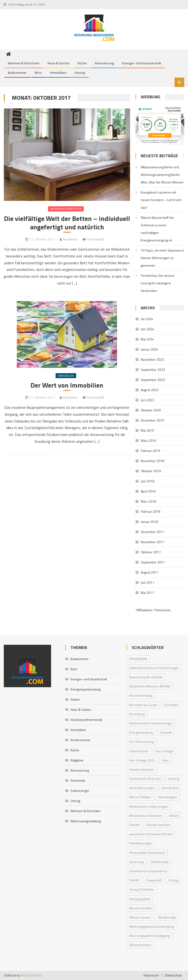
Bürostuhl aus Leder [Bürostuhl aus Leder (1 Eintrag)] (143, 705)
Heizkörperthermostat (86, 720)
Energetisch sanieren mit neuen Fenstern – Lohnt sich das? (161, 200)
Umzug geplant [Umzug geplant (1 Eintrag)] (140, 899)
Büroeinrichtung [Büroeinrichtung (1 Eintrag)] (140, 695)
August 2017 (150, 572)
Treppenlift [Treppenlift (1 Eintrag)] (154, 880)
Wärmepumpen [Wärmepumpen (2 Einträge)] (140, 945)
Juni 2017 (147, 582)
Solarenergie (80, 791)
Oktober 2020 (151, 410)
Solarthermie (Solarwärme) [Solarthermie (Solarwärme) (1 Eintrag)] (148, 871)
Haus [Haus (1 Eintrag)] (166, 760)
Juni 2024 (147, 329)
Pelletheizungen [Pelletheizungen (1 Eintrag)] (141, 843)
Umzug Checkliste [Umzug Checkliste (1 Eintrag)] (142, 889)
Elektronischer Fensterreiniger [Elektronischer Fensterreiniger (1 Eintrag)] (151, 723)
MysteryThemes (32, 975)
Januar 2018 (149, 522)
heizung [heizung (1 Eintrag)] (174, 779)
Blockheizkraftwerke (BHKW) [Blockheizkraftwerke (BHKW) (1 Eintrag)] (150, 686)
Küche (82, 63)
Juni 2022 (147, 400)
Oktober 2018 (151, 471)
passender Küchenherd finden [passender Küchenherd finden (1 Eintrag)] (151, 834)
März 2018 (148, 501)
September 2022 (153, 380)
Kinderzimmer (81, 740)
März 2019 (148, 440)
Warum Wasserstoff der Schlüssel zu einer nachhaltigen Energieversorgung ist (157, 229)
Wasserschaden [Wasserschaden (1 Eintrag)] (141, 908)
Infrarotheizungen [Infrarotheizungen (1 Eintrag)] (142, 788)
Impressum (151, 975)
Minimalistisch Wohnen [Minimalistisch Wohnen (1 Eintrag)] (146, 816)
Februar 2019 (150, 451)
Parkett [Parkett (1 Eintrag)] (134, 825)
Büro (38, 72)
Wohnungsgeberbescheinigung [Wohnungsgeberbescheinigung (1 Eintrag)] (151, 926)
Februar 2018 (150, 511)
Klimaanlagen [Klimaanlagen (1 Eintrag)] (168, 797)
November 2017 (152, 542)
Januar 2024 (149, 349)
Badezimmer (17, 72)
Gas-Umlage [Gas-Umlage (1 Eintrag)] (165, 751)
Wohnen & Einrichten (24, 63)
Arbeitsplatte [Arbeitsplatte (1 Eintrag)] (138, 659)
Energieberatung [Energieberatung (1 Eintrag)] (141, 732)
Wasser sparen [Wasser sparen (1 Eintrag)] (140, 917)
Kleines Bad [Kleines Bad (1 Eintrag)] (170, 788)
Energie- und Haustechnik (142, 63)
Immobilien (58, 72)
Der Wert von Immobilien (67, 385)
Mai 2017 (147, 593)
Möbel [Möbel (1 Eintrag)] (174, 816)
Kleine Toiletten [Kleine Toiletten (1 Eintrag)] (140, 797)
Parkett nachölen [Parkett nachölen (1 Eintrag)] (158, 825)
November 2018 (152, 461)
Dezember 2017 (152, 532)
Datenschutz (173, 975)
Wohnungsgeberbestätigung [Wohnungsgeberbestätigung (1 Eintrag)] (149, 936)
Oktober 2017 (151, 552)
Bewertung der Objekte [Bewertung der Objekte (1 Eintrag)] (146, 677)
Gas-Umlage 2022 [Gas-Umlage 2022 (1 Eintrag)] (142, 760)
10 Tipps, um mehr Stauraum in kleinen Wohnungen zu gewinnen (162, 258)
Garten (75, 699)
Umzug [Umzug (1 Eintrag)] (173, 880)
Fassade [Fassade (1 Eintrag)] (166, 732)
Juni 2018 (147, 481)
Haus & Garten (59, 63)
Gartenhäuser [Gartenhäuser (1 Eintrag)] (139, 751)
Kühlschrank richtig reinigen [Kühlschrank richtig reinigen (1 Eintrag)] (149, 806)
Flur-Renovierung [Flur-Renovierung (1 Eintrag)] (142, 742)
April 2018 (148, 491)
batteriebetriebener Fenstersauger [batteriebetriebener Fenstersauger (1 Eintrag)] (154, 668)
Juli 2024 (147, 319)
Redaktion (70, 239)
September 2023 (153, 370)
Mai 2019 (147, 430)
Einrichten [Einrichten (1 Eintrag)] (172, 705)
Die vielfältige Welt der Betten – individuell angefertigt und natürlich (67, 223)
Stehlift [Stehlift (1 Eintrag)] (134, 880)
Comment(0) (96, 239)
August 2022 (150, 390)
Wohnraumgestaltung (86, 821)
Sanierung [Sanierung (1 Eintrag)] (136, 862)
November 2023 (152, 359)
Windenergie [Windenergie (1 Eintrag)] (167, 917)
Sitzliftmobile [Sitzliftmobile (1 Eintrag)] (160, 862)
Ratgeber (77, 760)
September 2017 (153, 562)
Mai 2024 (147, 339)
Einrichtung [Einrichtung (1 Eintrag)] (137, 714)
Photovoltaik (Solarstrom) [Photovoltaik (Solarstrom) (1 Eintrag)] (147, 853)
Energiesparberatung (85, 689)
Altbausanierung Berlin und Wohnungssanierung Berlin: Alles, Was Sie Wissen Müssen (162, 175)
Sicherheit (78, 780)
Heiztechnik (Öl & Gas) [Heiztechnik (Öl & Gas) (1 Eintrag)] (145, 779)
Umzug (80, 72)
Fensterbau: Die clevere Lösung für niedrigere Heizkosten (158, 283)
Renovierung (104, 63)
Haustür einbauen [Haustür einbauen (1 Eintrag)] (142, 769)
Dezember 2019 (152, 420)
